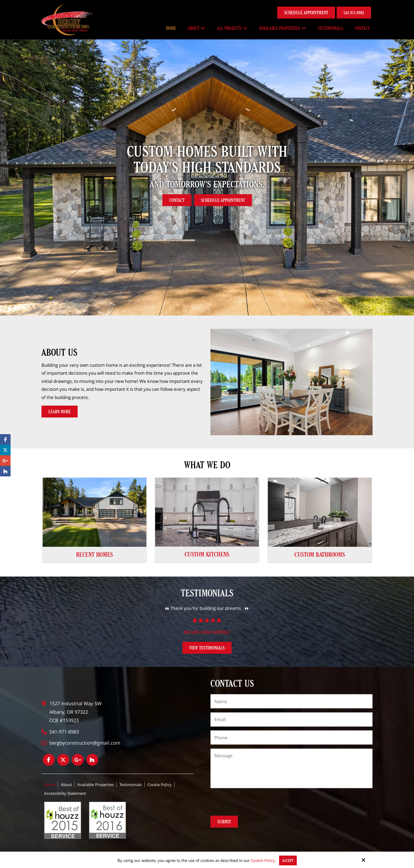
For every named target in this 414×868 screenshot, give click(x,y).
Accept (288, 860)
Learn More (60, 412)
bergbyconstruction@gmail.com (85, 743)
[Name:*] (291, 701)
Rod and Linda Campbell (207, 632)
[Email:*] (291, 720)
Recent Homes (95, 554)
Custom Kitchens (207, 554)
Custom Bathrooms (320, 554)
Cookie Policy (263, 860)
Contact (177, 200)
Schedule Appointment (306, 13)
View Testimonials (207, 648)
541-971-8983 (354, 13)
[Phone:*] (291, 737)
